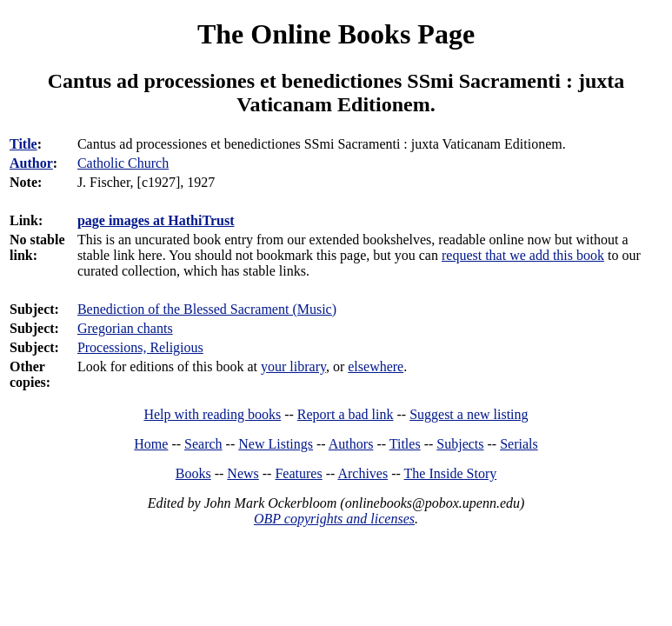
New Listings (276, 444)
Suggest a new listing (469, 414)
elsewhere (376, 366)
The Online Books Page (336, 34)
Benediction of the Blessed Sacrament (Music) (207, 309)
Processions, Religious (140, 347)
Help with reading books (212, 414)
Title (23, 144)
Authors (351, 444)
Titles (405, 444)
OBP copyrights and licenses (334, 519)
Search (203, 444)
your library (293, 366)
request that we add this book (523, 255)
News (243, 473)
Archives (363, 473)
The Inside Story (451, 473)
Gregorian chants (125, 328)
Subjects (460, 444)
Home (151, 444)
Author (31, 163)
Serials (519, 444)
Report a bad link (346, 414)
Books (193, 473)
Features (298, 473)
